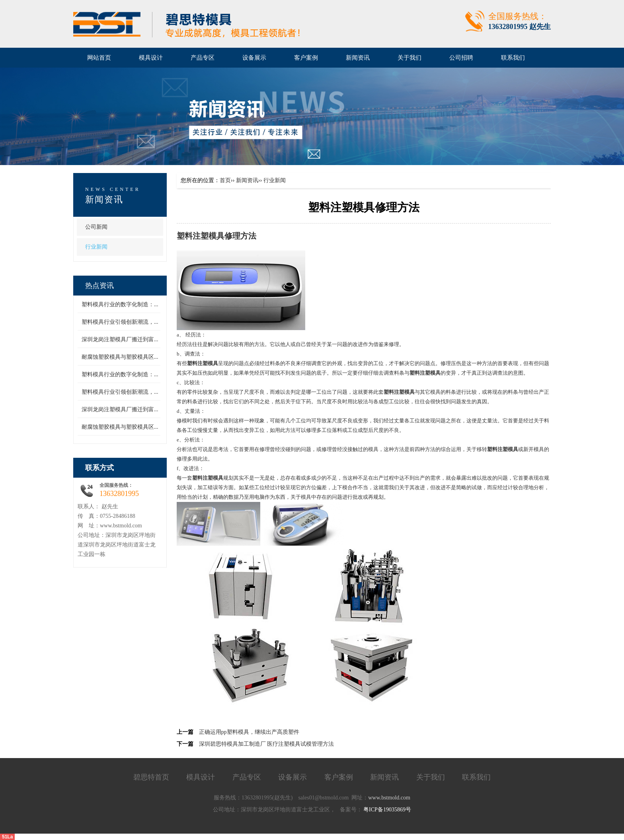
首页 (225, 180)
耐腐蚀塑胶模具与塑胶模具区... (120, 357)
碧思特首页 (151, 777)
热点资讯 (99, 286)
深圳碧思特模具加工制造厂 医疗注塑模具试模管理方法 (267, 744)
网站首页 (99, 58)
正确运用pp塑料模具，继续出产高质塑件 (249, 732)
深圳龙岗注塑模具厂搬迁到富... (120, 339)
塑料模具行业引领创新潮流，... (120, 322)
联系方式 (99, 468)
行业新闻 (96, 247)
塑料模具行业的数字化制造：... (120, 304)
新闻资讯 (104, 199)
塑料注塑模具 (201, 236)
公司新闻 (96, 227)
